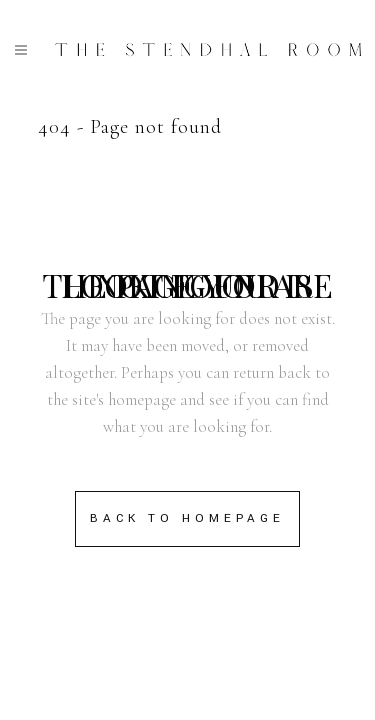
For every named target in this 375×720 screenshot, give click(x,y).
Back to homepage (187, 518)
